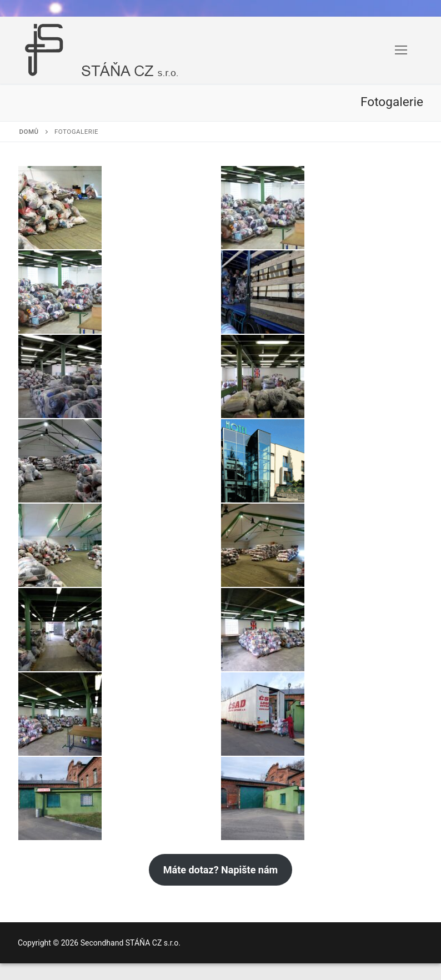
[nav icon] (401, 51)
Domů (29, 132)
